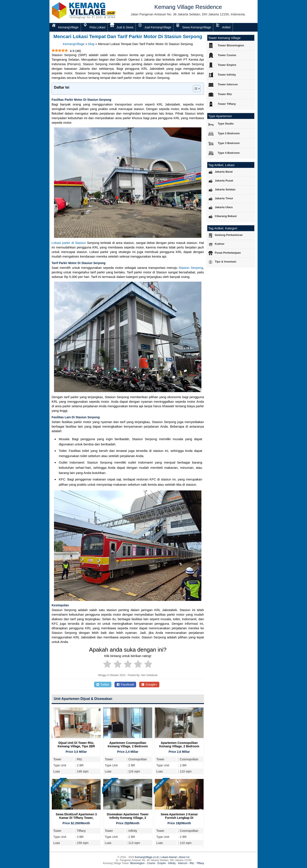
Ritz (192, 863)
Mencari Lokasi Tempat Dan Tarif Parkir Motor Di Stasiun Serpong (128, 37)
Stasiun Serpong (191, 268)
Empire (162, 863)
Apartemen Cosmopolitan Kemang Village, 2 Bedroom (128, 745)
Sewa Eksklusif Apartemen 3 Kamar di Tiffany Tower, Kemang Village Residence (76, 818)
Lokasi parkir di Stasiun (69, 243)
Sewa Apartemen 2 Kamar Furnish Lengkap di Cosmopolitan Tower (179, 818)
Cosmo (151, 863)
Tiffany (200, 863)
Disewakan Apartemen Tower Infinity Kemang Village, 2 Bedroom (128, 818)
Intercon (183, 863)
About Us (184, 857)
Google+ (149, 685)
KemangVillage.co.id (147, 857)
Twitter (103, 685)
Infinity (172, 863)
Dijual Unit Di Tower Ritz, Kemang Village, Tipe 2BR (76, 745)
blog (91, 44)
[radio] (107, 665)
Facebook (125, 685)
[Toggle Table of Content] (195, 89)
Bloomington (138, 863)
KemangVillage (74, 44)
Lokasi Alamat (169, 857)
